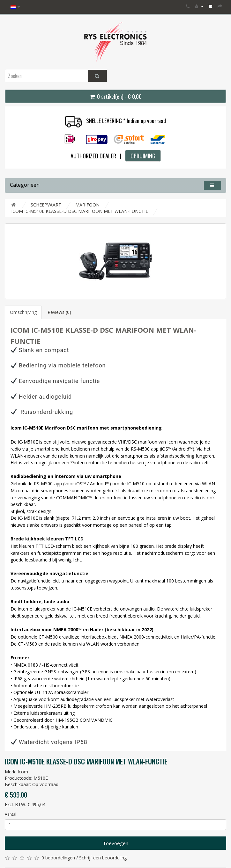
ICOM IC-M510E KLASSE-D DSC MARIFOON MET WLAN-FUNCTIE (80, 211)
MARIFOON (87, 205)
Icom (23, 772)
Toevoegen (115, 843)
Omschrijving (23, 312)
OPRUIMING (143, 156)
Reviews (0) (59, 312)
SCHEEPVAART (46, 205)
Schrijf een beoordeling (103, 858)
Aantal (11, 814)
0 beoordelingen (58, 858)
